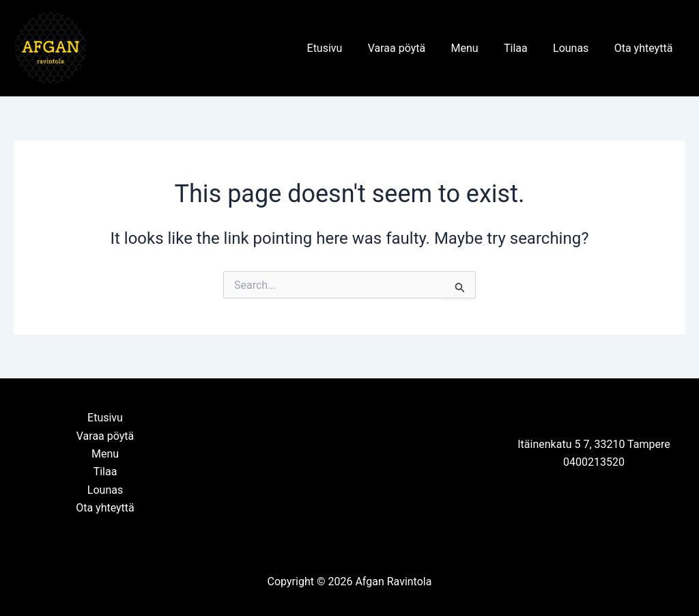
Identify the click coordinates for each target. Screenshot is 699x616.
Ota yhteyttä (645, 48)
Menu (477, 48)
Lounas (576, 48)
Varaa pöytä (413, 48)
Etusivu (345, 48)
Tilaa (525, 48)
